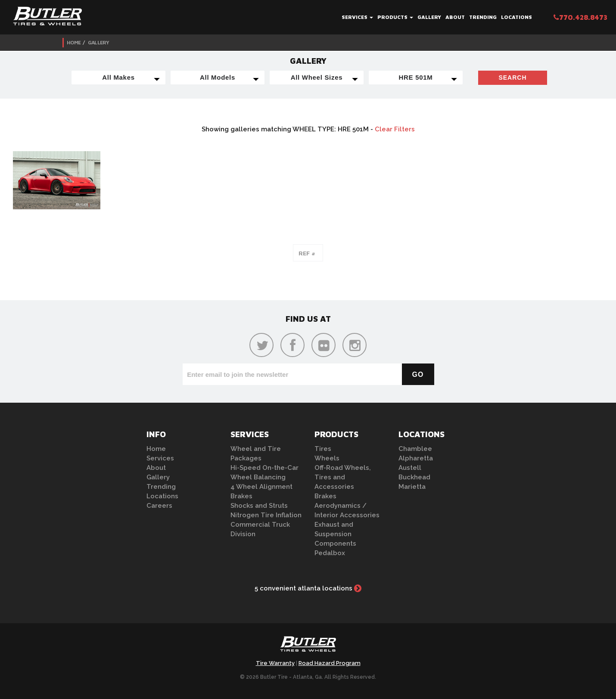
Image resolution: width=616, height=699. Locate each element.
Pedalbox (330, 553)
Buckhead (414, 477)
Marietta (412, 487)
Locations (516, 17)
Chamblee (415, 449)
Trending (483, 17)
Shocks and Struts (259, 506)
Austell (410, 468)
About (455, 17)
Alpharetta (416, 458)
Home (74, 42)
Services (357, 17)
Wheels (327, 458)
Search (512, 78)
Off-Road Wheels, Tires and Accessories (343, 477)
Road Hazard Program (330, 663)
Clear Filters (395, 129)
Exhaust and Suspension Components (335, 534)
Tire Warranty (275, 663)
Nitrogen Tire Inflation (266, 515)
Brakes (241, 496)
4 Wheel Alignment (261, 487)
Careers (159, 506)
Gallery (429, 17)
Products (395, 17)
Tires (323, 449)
